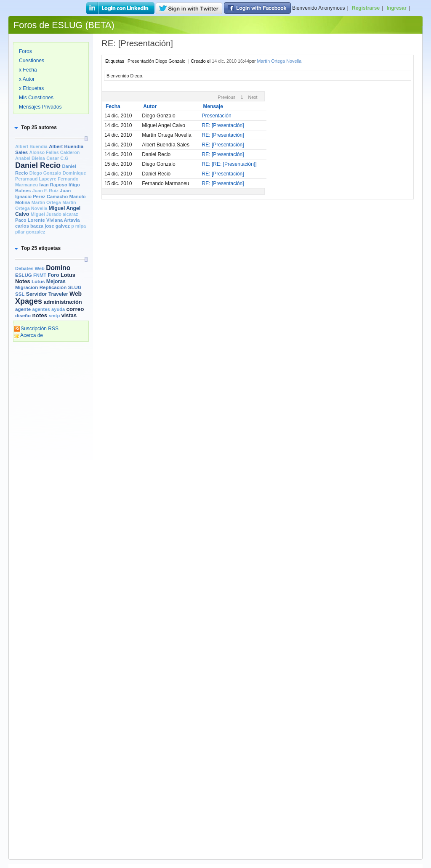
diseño (23, 316)
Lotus (38, 281)
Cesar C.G (57, 158)
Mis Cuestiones (36, 98)
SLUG (75, 287)
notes (40, 315)
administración (63, 302)
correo (75, 309)
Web (76, 294)
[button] (35, 127)
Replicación (53, 287)
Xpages (29, 301)
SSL (20, 294)
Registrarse (366, 8)
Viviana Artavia (63, 220)
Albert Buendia (31, 146)
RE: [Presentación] (223, 125)
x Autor (27, 79)
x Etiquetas (31, 88)
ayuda (58, 309)
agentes (41, 309)
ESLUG (24, 275)
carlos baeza (29, 226)
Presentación (217, 116)
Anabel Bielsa (30, 158)
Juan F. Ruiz (45, 191)
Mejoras (56, 281)
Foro (53, 275)
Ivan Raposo (53, 185)
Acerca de (28, 335)
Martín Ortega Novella (279, 61)
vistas (69, 315)
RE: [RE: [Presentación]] (229, 164)
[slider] (86, 139)
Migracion (27, 287)
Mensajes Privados (40, 107)
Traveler (58, 294)
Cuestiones (32, 61)
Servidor (37, 294)
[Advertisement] (51, 474)
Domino (58, 268)
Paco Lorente (30, 220)
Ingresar (397, 8)
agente (23, 309)
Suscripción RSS (36, 329)
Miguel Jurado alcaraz (55, 214)
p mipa (78, 226)
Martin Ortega (46, 202)
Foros (25, 51)
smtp (55, 316)
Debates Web (30, 268)
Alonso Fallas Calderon (54, 152)
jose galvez (57, 226)
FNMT (40, 275)
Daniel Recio (38, 165)
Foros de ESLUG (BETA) (64, 25)
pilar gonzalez (30, 232)
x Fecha (28, 70)
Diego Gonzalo (45, 173)
